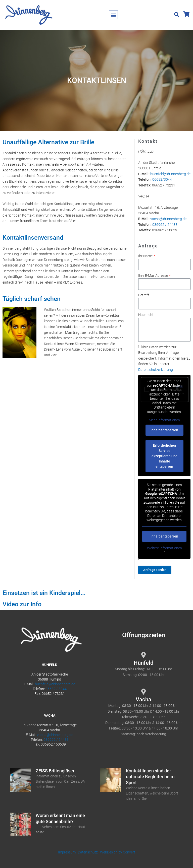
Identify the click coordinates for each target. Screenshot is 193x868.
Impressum (67, 852)
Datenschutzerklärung (156, 370)
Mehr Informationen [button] (164, 420)
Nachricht (146, 315)
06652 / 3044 (56, 689)
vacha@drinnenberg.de (168, 219)
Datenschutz (88, 852)
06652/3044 (162, 179)
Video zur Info (22, 604)
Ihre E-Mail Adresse (153, 276)
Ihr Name (146, 256)
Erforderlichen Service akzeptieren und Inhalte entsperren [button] (164, 456)
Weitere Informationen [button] (164, 548)
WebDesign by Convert (118, 852)
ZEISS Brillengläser (55, 771)
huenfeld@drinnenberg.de (170, 174)
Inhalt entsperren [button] (164, 430)
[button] (113, 15)
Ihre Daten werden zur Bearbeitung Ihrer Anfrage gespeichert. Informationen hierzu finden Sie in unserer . (164, 358)
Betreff (144, 295)
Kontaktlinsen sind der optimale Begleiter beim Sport (150, 777)
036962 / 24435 (165, 225)
